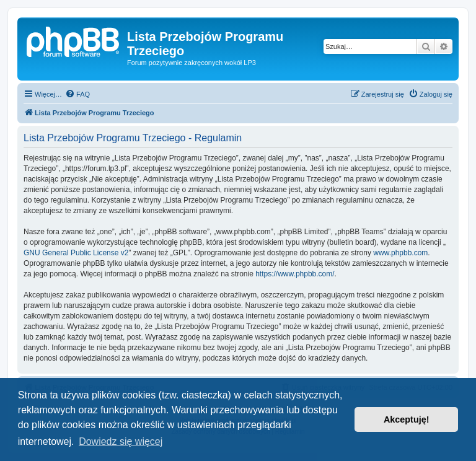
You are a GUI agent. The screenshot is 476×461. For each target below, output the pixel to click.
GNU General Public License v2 (76, 253)
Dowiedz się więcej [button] (121, 441)
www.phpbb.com (400, 253)
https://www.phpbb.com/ (295, 274)
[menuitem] (77, 94)
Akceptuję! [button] (407, 419)
